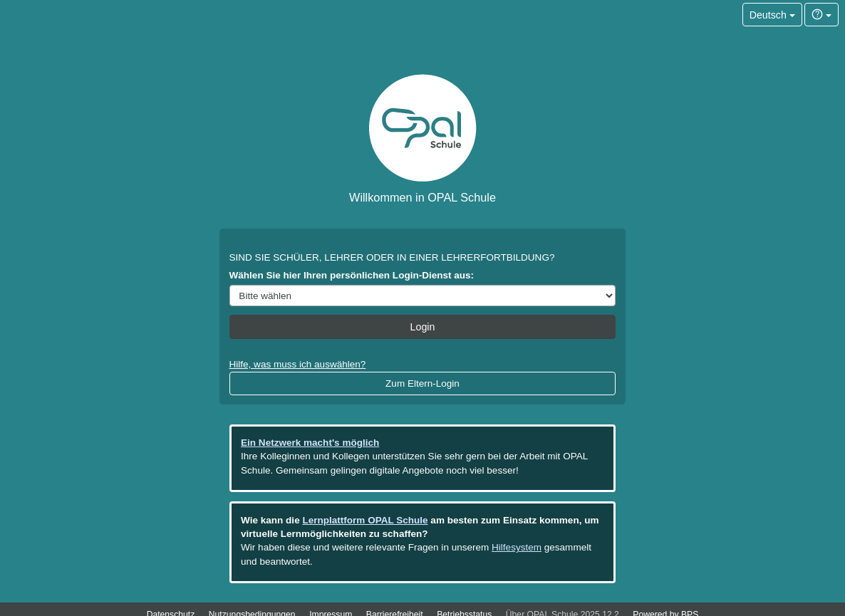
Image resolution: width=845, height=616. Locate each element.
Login (423, 327)
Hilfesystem (517, 547)
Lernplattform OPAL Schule (365, 520)
